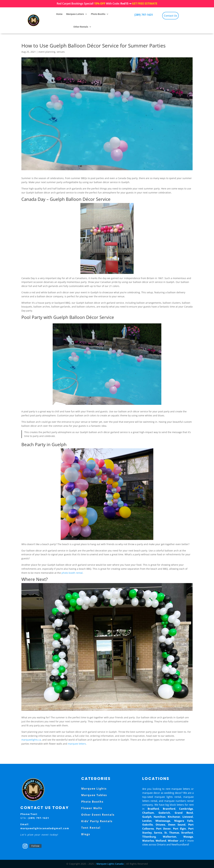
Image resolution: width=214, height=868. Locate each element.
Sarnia (158, 833)
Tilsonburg (149, 837)
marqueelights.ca (31, 740)
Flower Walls (92, 808)
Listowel (188, 817)
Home (59, 14)
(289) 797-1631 (144, 15)
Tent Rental (91, 828)
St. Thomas (172, 833)
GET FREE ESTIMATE (145, 4)
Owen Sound (177, 825)
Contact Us (170, 16)
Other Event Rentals (98, 815)
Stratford (187, 833)
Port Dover (163, 829)
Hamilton (160, 817)
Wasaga (188, 837)
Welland (161, 841)
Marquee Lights (94, 789)
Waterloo (148, 841)
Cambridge (186, 809)
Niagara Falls (184, 821)
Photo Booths (98, 14)
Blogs (86, 834)
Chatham (148, 813)
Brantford (169, 809)
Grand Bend (184, 813)
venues (61, 52)
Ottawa (160, 825)
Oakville (148, 825)
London (147, 821)
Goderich (164, 813)
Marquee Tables (94, 795)
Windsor (173, 841)
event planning (47, 52)
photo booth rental (72, 573)
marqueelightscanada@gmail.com (45, 828)
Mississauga (163, 821)
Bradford (153, 809)
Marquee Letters (75, 14)
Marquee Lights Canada (110, 864)
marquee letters (77, 744)
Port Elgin (180, 829)
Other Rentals (81, 27)
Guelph (147, 817)
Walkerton (170, 837)
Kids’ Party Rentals (97, 821)
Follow (35, 846)
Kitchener (174, 817)
